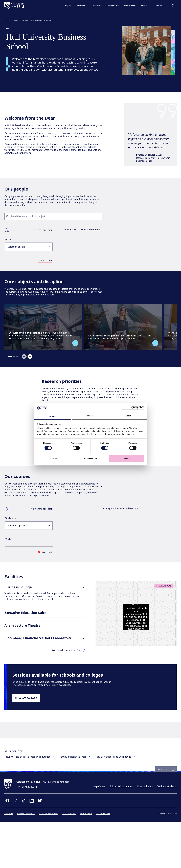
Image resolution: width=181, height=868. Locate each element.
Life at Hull (80, 6)
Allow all (127, 458)
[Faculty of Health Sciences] (79, 798)
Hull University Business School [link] (42, 20)
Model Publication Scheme (50, 859)
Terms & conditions (105, 859)
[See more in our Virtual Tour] (69, 678)
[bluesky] (41, 846)
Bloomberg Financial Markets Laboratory (46, 665)
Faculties (25, 20)
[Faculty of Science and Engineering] (121, 798)
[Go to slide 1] (12, 369)
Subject (10, 248)
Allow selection (91, 458)
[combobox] (57, 225)
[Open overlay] (77, 355)
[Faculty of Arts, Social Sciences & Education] (32, 798)
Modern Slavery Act (70, 859)
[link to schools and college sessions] (29, 729)
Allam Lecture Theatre (46, 653)
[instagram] (17, 846)
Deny (54, 458)
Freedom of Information (28, 859)
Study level (12, 540)
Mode (10, 561)
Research (95, 6)
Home (8, 20)
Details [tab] (90, 416)
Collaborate (111, 6)
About (157, 6)
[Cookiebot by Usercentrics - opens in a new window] (133, 408)
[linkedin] (33, 846)
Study (66, 6)
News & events (128, 6)
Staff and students (165, 831)
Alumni (144, 6)
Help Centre (97, 831)
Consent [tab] (53, 416)
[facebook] (9, 846)
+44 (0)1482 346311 (28, 832)
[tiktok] (25, 846)
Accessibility (10, 859)
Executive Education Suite (46, 640)
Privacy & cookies (88, 859)
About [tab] (128, 416)
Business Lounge (46, 616)
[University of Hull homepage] (17, 6)
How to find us (143, 831)
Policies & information (120, 831)
